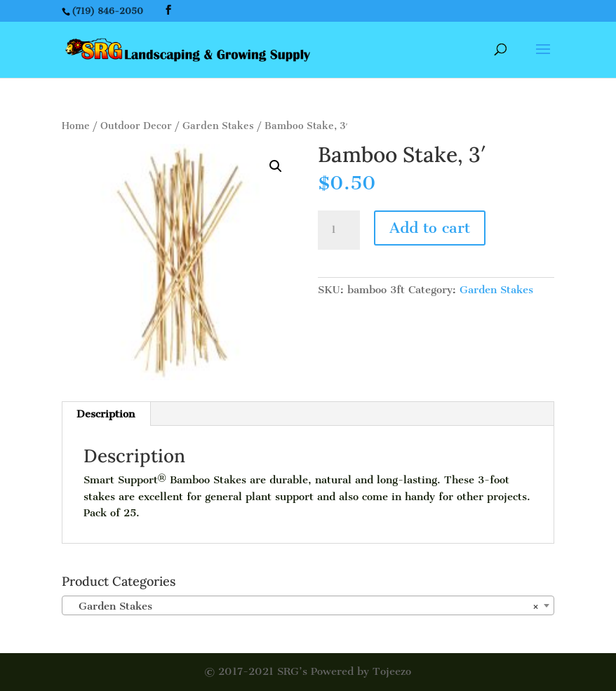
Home (76, 126)
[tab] (106, 414)
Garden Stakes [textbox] (304, 606)
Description (106, 414)
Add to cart (430, 228)
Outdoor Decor (136, 126)
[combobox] (308, 605)
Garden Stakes (218, 126)
